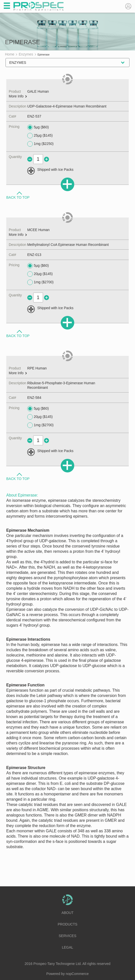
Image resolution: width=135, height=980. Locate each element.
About (67, 913)
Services (68, 936)
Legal (67, 947)
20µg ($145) (40, 274)
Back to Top (18, 197)
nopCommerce (77, 974)
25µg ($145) (40, 136)
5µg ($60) (38, 127)
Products (68, 924)
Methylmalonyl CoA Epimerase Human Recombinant (68, 245)
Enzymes (18, 63)
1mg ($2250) (40, 144)
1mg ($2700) (40, 282)
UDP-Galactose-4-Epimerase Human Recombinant (67, 106)
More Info (18, 96)
